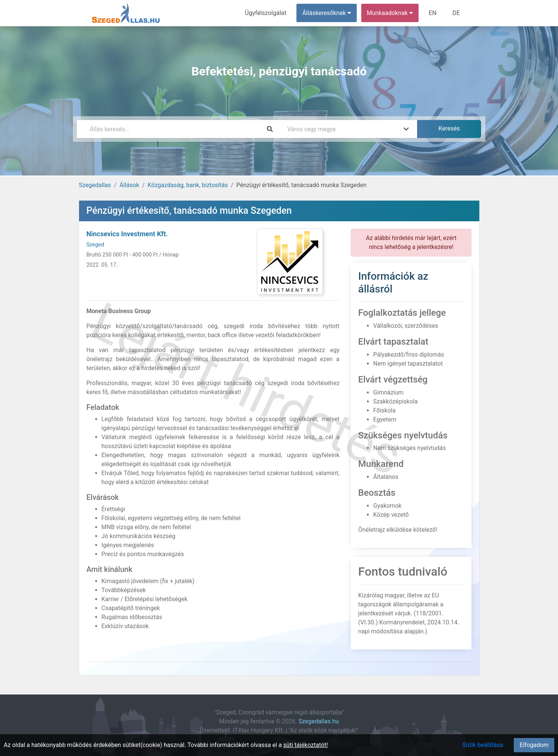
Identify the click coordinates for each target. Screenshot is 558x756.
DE (456, 13)
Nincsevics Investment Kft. (127, 234)
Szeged (95, 245)
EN (433, 13)
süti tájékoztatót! (306, 745)
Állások (129, 185)
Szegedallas (95, 185)
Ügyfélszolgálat (267, 13)
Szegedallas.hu (319, 721)
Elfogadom (534, 745)
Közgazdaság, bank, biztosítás (188, 185)
